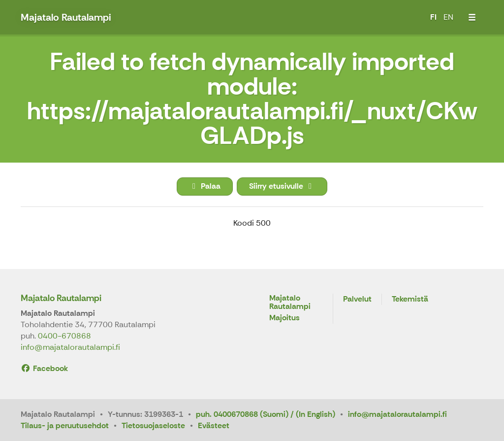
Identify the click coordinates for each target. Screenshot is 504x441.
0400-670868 (64, 336)
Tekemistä (410, 299)
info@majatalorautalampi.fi (70, 347)
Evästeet (214, 425)
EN (448, 17)
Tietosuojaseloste (153, 425)
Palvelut (357, 299)
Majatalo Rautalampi (61, 298)
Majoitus (284, 318)
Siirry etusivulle (282, 186)
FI (433, 17)
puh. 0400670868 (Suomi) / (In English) (266, 414)
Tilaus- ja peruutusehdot (65, 425)
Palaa (205, 186)
